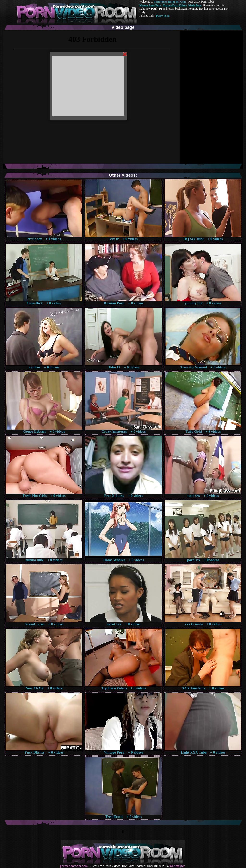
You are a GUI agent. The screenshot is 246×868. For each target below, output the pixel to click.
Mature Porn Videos (175, 5)
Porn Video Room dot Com (170, 2)
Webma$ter (177, 866)
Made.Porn (195, 5)
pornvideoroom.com (74, 866)
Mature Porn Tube (150, 5)
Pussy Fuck (163, 16)
